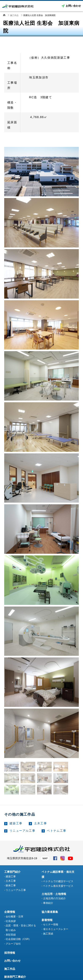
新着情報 (47, 920)
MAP (45, 858)
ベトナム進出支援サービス (58, 886)
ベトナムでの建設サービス (58, 881)
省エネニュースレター (56, 929)
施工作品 (10, 969)
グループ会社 (13, 944)
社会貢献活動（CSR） (18, 939)
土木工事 (41, 823)
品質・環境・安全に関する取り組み (21, 928)
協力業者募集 (50, 912)
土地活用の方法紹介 (54, 898)
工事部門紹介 (12, 872)
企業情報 (10, 912)
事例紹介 (48, 903)
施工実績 (48, 934)
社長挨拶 (11, 921)
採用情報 (10, 953)
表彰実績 (11, 935)
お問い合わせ (73, 6)
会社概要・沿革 (14, 917)
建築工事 (16, 823)
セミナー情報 (51, 925)
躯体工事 (11, 885)
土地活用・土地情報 (54, 894)
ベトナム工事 (57, 831)
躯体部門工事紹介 (15, 977)
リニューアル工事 (22, 831)
